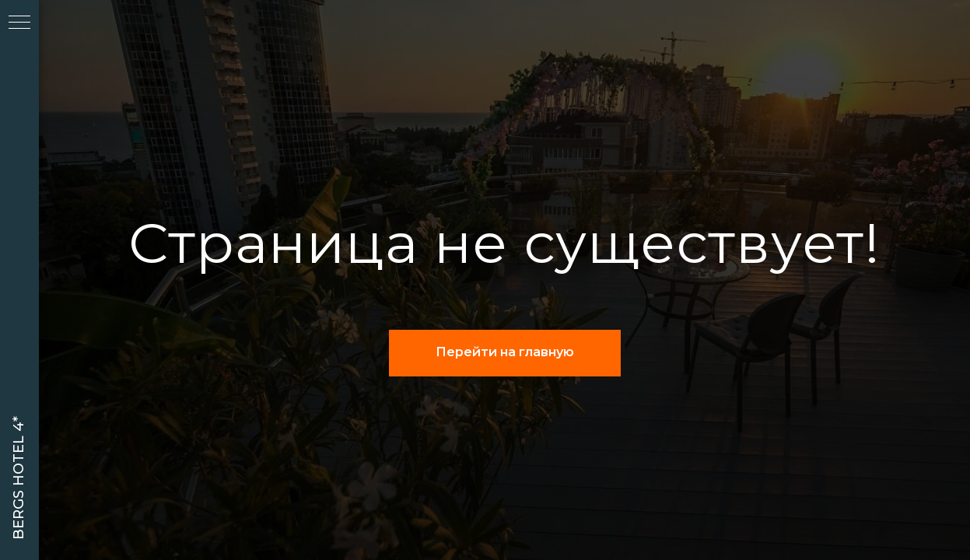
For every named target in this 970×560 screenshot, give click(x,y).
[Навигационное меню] (19, 23)
